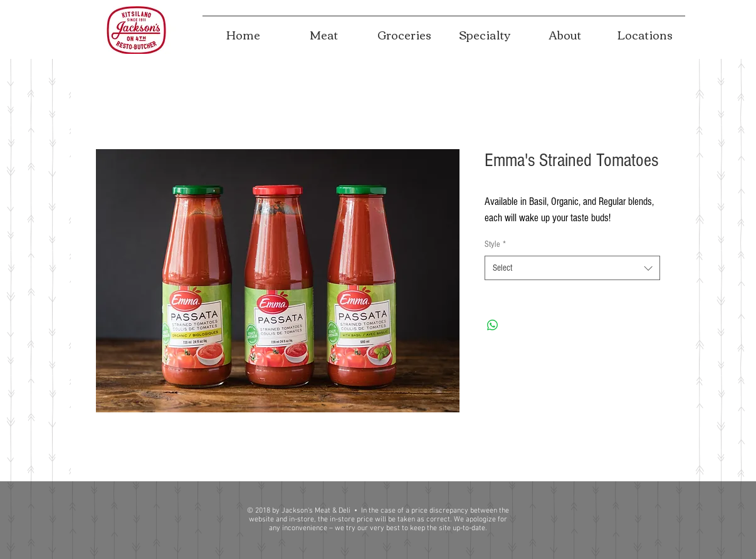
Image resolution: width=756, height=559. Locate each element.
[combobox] (572, 268)
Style (495, 244)
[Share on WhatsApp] (493, 325)
